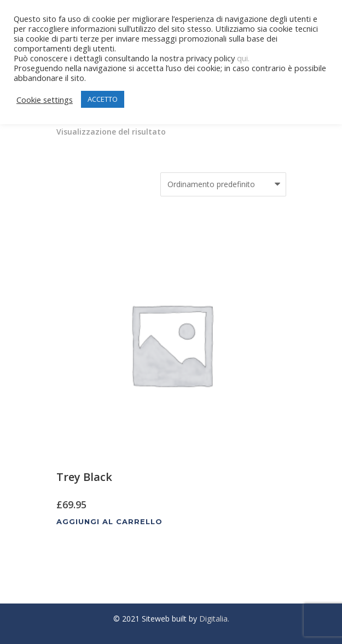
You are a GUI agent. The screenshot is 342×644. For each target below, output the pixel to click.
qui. (243, 58)
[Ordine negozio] (223, 185)
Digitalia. (214, 619)
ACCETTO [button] (103, 99)
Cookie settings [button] (45, 100)
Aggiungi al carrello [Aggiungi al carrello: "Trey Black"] (109, 522)
